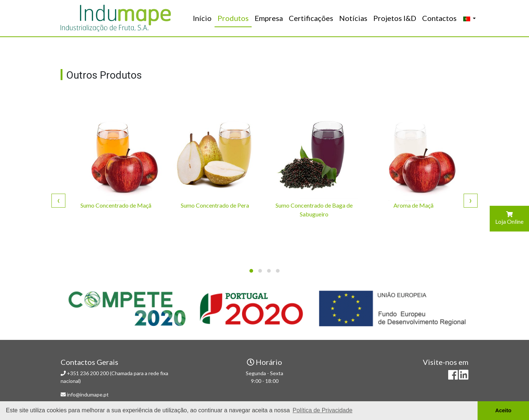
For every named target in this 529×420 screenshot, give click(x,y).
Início (204, 17)
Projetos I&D (395, 18)
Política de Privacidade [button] (323, 410)
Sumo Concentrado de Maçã (116, 205)
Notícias (353, 18)
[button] (251, 271)
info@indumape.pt (88, 394)
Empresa (269, 18)
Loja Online (509, 218)
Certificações (311, 18)
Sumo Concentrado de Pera (215, 205)
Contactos (439, 18)
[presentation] (58, 200)
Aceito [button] (503, 410)
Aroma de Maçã (413, 205)
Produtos (233, 18)
